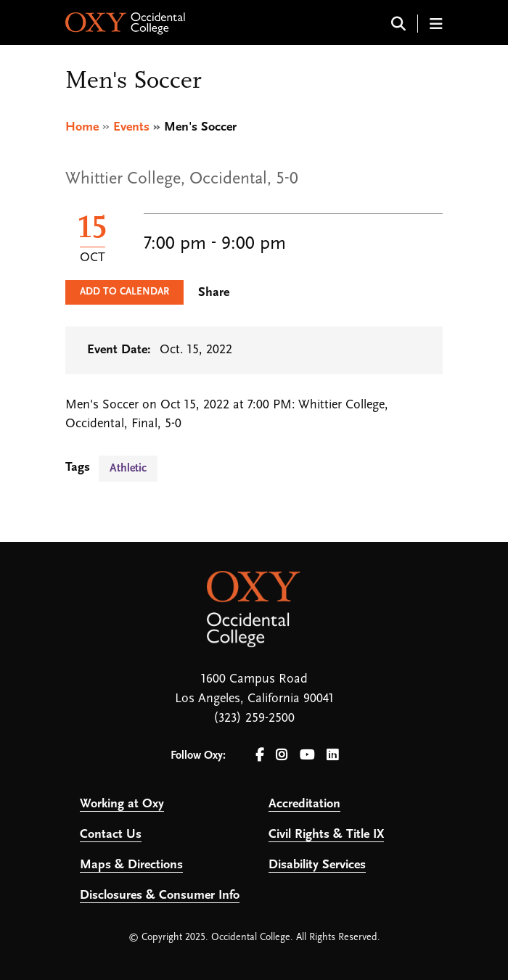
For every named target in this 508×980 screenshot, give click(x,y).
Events (131, 127)
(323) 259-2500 (254, 718)
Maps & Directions (131, 865)
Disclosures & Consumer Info (160, 895)
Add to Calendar (124, 292)
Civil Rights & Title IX (326, 835)
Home (82, 127)
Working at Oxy (122, 804)
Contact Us (111, 835)
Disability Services (317, 865)
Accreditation (304, 804)
